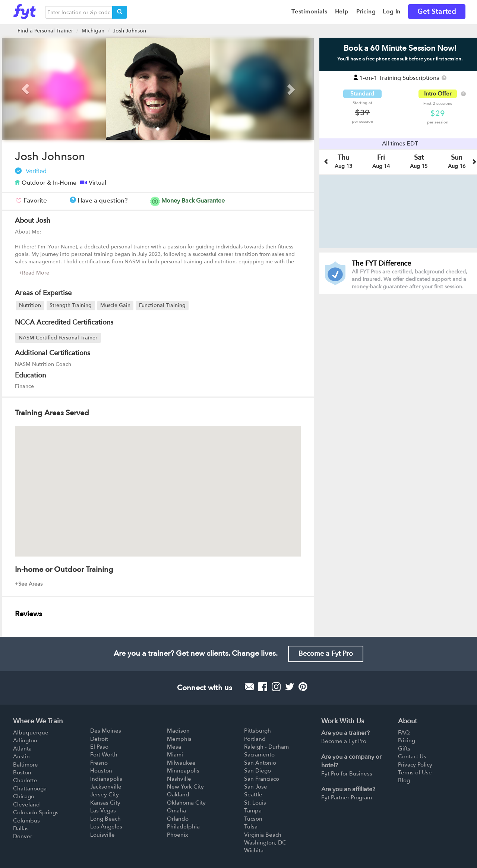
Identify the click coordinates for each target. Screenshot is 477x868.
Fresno (99, 763)
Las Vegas (103, 811)
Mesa (174, 747)
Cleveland (26, 805)
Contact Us (412, 756)
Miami (175, 755)
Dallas (21, 828)
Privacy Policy (415, 765)
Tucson (253, 819)
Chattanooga (30, 789)
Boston (22, 773)
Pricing (407, 740)
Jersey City (105, 795)
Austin (21, 756)
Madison (178, 731)
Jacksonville (106, 787)
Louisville (102, 835)
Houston (101, 771)
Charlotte (25, 780)
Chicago (24, 796)
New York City (185, 787)
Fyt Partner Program (347, 798)
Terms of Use (415, 773)
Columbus (26, 821)
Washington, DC (265, 843)
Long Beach (105, 819)
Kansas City (105, 803)
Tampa (253, 811)
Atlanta (22, 749)
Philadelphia (183, 827)
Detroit (99, 739)
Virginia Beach (263, 835)
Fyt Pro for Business (347, 774)
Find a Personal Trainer (45, 31)
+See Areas (29, 584)
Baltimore (26, 765)
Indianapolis (106, 779)
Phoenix (178, 835)
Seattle (253, 795)
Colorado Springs (36, 812)
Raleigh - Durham (266, 747)
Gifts (404, 749)
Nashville (179, 779)
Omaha (176, 811)
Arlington (25, 740)
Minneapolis (183, 771)
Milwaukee (181, 763)
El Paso (99, 747)
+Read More (34, 273)
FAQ (404, 733)
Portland (255, 739)
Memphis (179, 739)
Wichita (254, 850)
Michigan (93, 31)
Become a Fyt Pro (326, 654)
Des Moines (106, 731)
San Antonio (260, 763)
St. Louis (255, 803)
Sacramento (259, 755)
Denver (23, 836)
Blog (404, 780)
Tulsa (251, 827)
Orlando (178, 819)
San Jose (256, 787)
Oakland (178, 795)
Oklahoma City (186, 803)
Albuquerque (31, 733)
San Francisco (262, 779)
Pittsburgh (258, 731)
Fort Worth (104, 755)
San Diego (258, 771)
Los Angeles (106, 827)
